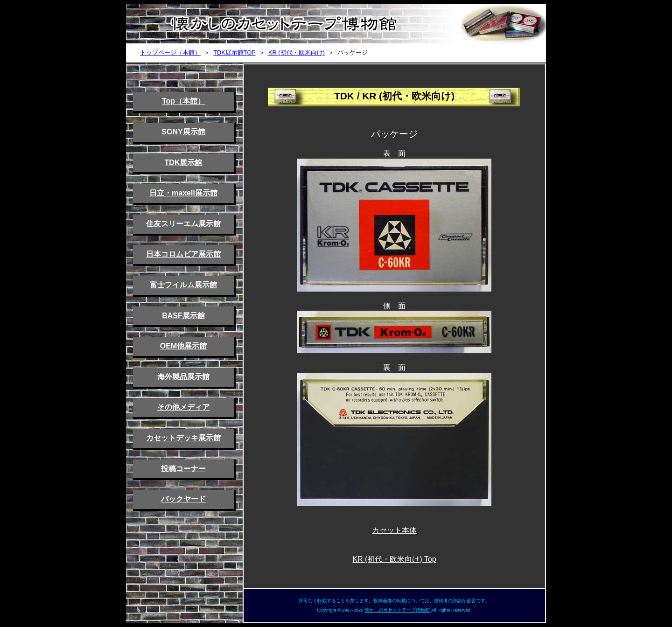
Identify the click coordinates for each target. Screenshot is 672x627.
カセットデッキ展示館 (183, 438)
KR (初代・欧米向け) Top (394, 559)
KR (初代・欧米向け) (297, 52)
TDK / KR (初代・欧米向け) (394, 96)
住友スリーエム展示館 (183, 224)
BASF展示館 (183, 316)
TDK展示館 (184, 163)
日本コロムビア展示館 (183, 254)
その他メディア (183, 407)
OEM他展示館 (183, 346)
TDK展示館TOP (234, 52)
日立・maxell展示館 (183, 193)
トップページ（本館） (170, 52)
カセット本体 (394, 530)
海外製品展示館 (183, 377)
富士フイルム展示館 (183, 285)
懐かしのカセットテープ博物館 (398, 610)
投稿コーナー (183, 469)
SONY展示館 (183, 132)
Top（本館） (183, 101)
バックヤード (183, 499)
